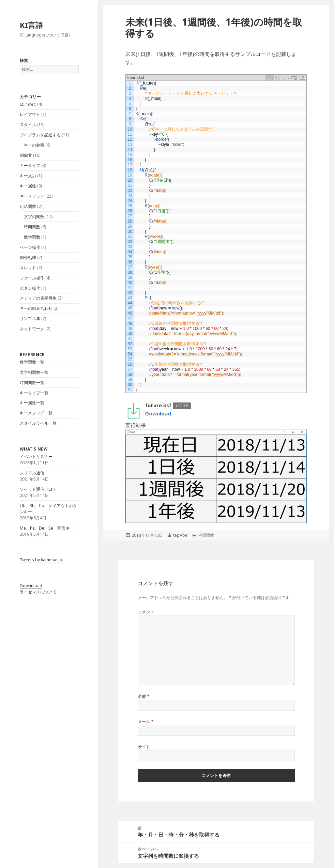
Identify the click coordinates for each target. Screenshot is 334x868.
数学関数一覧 (32, 362)
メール (146, 722)
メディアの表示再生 (38, 298)
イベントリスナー (36, 456)
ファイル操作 (32, 278)
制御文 (26, 155)
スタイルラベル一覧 (38, 423)
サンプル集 (30, 318)
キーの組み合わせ (36, 308)
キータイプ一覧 (34, 393)
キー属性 (28, 186)
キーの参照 (34, 145)
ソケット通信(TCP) (37, 489)
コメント (146, 612)
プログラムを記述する (40, 135)
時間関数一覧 (32, 383)
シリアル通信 (32, 473)
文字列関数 (34, 217)
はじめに (28, 104)
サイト (144, 747)
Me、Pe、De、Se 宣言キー (47, 528)
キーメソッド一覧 (36, 413)
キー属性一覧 (32, 403)
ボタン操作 (30, 288)
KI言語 (31, 25)
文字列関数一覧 (34, 372)
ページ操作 (30, 247)
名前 (144, 696)
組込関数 (28, 206)
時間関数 (32, 227)
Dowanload (31, 586)
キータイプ (30, 165)
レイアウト (30, 114)
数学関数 (32, 237)
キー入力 (28, 176)
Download (158, 413)
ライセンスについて (38, 592)
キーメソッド (32, 196)
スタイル (28, 125)
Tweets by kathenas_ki (42, 560)
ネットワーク (32, 329)
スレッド (28, 268)
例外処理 (28, 257)
